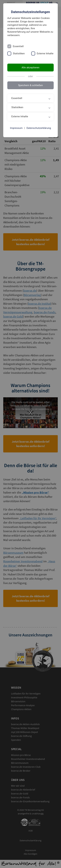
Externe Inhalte (45, 53)
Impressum (16, 128)
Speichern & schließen (30, 85)
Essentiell (18, 46)
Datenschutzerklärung (39, 128)
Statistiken (19, 53)
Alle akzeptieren (31, 68)
